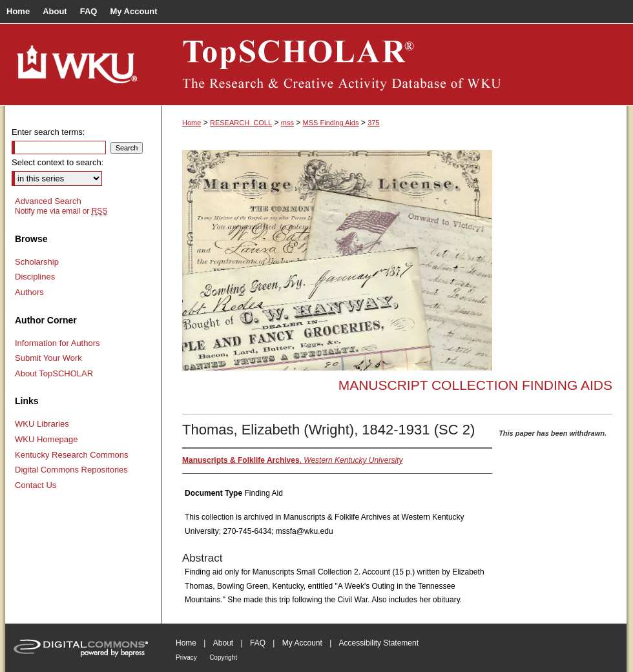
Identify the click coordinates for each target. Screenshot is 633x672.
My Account (302, 643)
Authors (29, 292)
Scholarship (37, 262)
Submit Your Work (48, 358)
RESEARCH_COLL (241, 123)
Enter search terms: (48, 132)
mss (287, 123)
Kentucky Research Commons (72, 455)
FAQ (258, 643)
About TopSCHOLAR (54, 373)
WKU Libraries (42, 424)
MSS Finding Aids (331, 123)
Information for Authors (57, 343)
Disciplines (35, 277)
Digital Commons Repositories (71, 470)
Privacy (186, 657)
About (223, 643)
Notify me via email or (61, 211)
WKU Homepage (47, 439)
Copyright (223, 657)
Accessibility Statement (379, 643)
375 (373, 123)
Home (192, 123)
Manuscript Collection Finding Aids (475, 385)
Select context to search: (57, 162)
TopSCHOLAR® (394, 65)
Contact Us (36, 485)
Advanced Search (48, 201)
